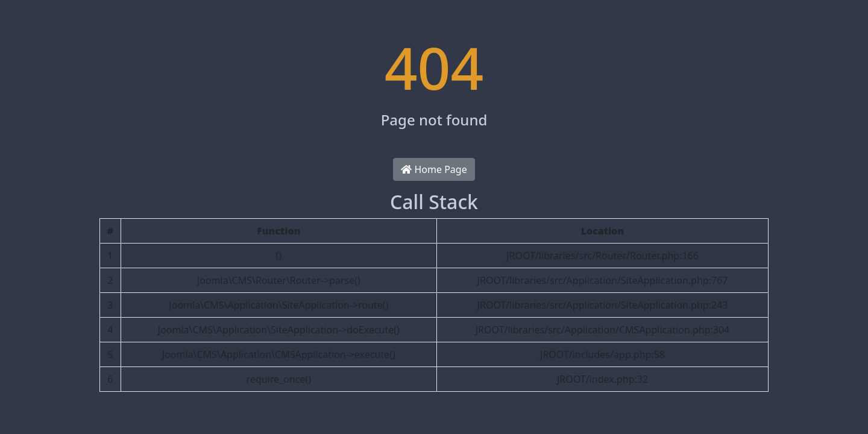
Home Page (434, 169)
